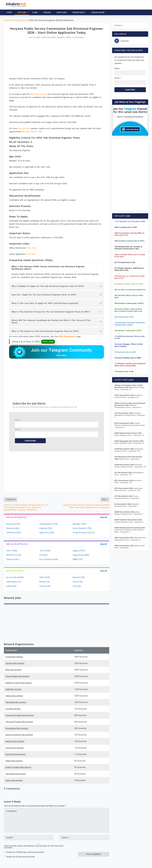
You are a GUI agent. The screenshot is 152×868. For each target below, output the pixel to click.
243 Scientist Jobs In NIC (124, 317)
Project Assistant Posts (129, 522)
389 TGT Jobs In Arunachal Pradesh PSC (130, 290)
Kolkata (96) (11, 586)
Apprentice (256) (47, 533)
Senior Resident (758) (82, 528)
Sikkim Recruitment (14, 761)
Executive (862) (13, 528)
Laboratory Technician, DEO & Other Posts (129, 531)
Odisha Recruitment (14, 696)
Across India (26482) (15, 577)
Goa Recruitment (13, 709)
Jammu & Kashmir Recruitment (19, 735)
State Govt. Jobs (49, 37)
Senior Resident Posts (129, 435)
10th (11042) (45, 551)
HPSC (68, 37)
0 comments (78, 37)
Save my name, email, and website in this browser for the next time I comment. (34, 847)
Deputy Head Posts (130, 547)
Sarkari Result (79, 12)
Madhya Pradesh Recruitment (19, 683)
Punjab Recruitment (14, 657)
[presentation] (96, 847)
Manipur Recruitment (15, 741)
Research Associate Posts (127, 505)
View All (104, 517)
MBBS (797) (78, 559)
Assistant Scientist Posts (128, 396)
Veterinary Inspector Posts (129, 450)
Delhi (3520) (45, 577)
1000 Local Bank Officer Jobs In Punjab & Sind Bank (130, 256)
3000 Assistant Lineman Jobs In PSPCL (130, 241)
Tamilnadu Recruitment (16, 702)
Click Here (32, 248)
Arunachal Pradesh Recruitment (20, 715)
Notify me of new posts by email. (21, 857)
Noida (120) (44, 582)
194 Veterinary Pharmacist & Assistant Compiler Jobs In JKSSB (130, 324)
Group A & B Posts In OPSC (34, 342)
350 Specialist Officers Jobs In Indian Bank (129, 296)
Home (7, 20)
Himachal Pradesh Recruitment (19, 722)
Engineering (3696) (81, 555)
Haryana (61, 37)
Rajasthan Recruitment (16, 754)
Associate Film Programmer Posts (130, 539)
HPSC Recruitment (19, 20)
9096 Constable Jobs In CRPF (126, 227)
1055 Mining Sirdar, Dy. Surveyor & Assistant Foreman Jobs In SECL (128, 248)
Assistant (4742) (13, 524)
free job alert (24, 128)
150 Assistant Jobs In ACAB (125, 352)
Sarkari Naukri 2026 (33, 132)
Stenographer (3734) (48, 524)
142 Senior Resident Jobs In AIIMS (128, 358)
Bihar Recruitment (14, 670)
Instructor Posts (128, 481)
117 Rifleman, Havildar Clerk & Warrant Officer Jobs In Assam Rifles (130, 365)
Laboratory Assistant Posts (129, 489)
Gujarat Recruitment (15, 748)
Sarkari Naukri (98, 12)
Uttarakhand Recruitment (17, 728)
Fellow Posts (130, 459)
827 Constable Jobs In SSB (125, 262)
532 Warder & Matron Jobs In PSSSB (129, 284)
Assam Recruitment (14, 780)
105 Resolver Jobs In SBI (124, 371)
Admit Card (62, 12)
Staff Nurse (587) (14, 533)
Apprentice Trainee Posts (129, 388)
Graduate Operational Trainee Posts (130, 415)
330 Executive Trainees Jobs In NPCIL (129, 303)
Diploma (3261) (13, 559)
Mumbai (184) (79, 577)
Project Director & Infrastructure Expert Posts (130, 425)
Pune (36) (77, 586)
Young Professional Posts (127, 497)
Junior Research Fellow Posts (129, 513)
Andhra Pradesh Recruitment (18, 767)
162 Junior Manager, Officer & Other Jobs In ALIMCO (129, 345)
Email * (18, 429)
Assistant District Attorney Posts (130, 466)
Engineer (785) (46, 528)
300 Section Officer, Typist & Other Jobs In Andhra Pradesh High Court (128, 310)
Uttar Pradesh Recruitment (17, 676)
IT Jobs (35, 12)
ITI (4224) (43, 555)
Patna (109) (78, 582)
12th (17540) (12, 551)
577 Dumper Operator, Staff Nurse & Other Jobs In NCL (129, 269)
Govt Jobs (23, 12)
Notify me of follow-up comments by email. (25, 852)
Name (18, 420)
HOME (9, 12)
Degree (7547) (79, 551)
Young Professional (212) (84, 533)
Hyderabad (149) (13, 582)
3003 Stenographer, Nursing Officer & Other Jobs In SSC (129, 234)
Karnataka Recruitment (16, 774)
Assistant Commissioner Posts (128, 406)
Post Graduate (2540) (49, 559)
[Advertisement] (57, 58)
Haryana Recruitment (15, 663)
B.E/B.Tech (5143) (14, 555)
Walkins (47, 12)
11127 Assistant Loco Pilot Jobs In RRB (130, 221)
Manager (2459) (79, 524)
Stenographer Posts (129, 474)
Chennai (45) (45, 586)
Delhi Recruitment (13, 689)
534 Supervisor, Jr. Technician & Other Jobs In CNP (130, 277)
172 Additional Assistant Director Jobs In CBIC (130, 337)
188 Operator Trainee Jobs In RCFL (128, 331)
